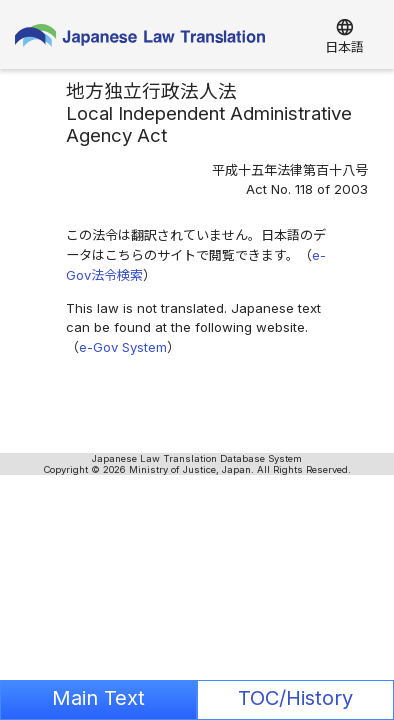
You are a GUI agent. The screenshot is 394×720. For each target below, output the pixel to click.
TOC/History (295, 698)
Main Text (98, 698)
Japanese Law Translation (140, 40)
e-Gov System (123, 347)
